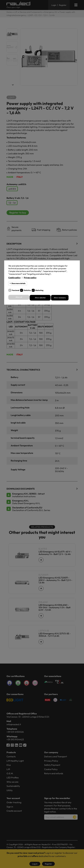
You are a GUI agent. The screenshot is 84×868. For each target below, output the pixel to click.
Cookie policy (14, 278)
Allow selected (40, 298)
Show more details (18, 283)
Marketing (39, 290)
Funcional (16, 290)
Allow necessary (60, 298)
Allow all (19, 297)
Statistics (27, 290)
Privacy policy (30, 278)
